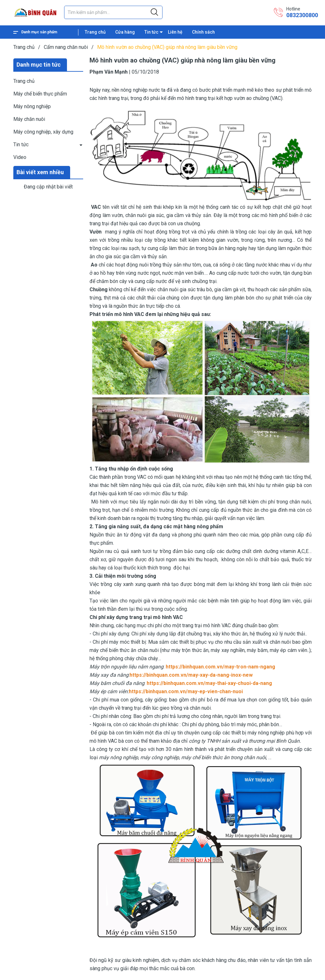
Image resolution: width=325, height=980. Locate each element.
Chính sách (203, 32)
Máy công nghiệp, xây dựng (43, 132)
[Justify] (154, 12)
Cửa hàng (125, 32)
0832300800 (302, 15)
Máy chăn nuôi (29, 119)
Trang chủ (95, 32)
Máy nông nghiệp (32, 106)
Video (20, 157)
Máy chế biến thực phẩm (40, 94)
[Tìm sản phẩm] (113, 12)
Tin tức (151, 32)
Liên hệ (175, 32)
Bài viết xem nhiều (40, 172)
